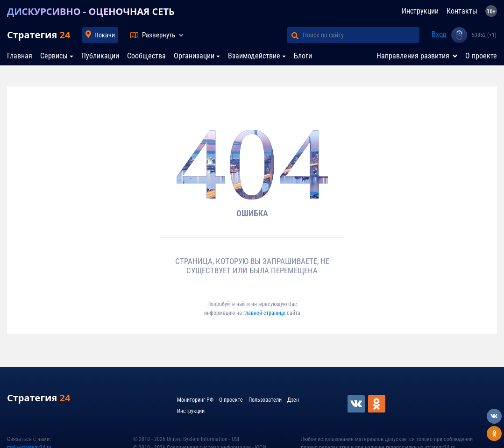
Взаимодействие (254, 56)
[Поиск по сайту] (361, 35)
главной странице (265, 313)
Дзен (293, 400)
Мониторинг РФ (195, 400)
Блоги (303, 56)
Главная (20, 56)
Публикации (100, 56)
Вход (439, 34)
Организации (194, 56)
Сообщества (146, 56)
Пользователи (265, 400)
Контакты (462, 11)
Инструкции (420, 11)
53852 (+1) (484, 35)
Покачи (105, 35)
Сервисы (54, 56)
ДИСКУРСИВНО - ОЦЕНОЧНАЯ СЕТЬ (91, 11)
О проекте (481, 56)
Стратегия (39, 35)
